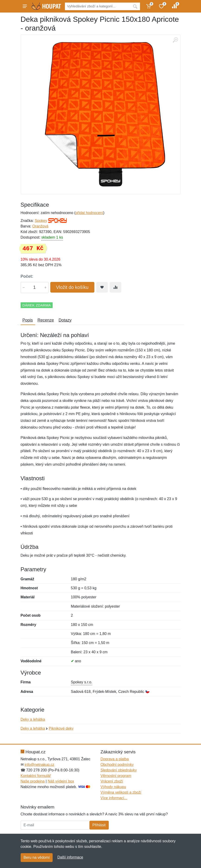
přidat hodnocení (89, 213)
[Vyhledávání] (98, 6)
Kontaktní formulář (36, 776)
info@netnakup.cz (39, 765)
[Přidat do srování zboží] (115, 287)
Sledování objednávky (119, 770)
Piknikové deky (61, 728)
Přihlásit (99, 825)
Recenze (46, 320)
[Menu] (25, 6)
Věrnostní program (116, 776)
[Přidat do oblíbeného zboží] (102, 287)
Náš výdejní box (61, 781)
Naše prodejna (33, 781)
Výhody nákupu (113, 787)
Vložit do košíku (72, 287)
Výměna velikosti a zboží (121, 792)
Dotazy (65, 320)
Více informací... (114, 798)
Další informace (70, 857)
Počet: (27, 276)
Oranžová (40, 226)
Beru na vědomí (37, 857)
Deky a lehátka (33, 719)
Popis (28, 320)
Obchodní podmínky (117, 765)
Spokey (41, 221)
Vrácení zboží (112, 781)
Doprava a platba (115, 759)
